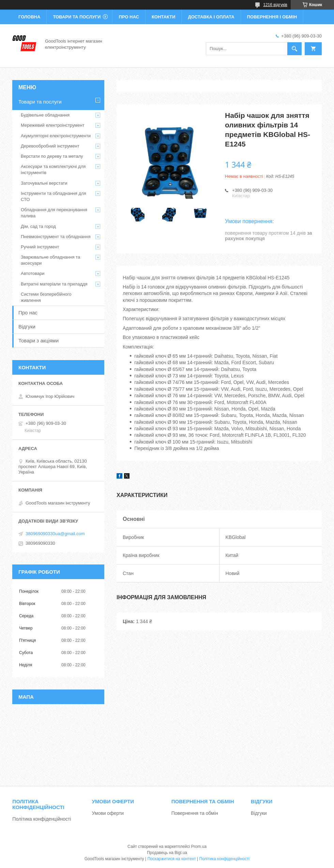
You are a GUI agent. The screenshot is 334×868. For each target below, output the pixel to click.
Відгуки (27, 327)
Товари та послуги (77, 17)
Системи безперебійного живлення (46, 297)
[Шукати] (294, 49)
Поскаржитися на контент (171, 859)
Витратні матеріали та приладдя (54, 284)
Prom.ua (199, 847)
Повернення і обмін (272, 17)
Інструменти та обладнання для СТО (54, 196)
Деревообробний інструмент (50, 146)
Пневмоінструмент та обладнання (56, 237)
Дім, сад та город (38, 226)
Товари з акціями (39, 340)
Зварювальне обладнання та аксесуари (50, 260)
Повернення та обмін (195, 813)
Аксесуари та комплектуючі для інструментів (53, 169)
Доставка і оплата (211, 17)
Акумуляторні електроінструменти (56, 136)
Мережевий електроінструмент (53, 125)
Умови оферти (108, 813)
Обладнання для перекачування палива (54, 213)
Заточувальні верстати (44, 183)
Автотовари (33, 273)
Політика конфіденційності (42, 819)
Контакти (164, 17)
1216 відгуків (275, 5)
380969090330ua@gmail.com (55, 534)
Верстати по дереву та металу (52, 156)
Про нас (129, 17)
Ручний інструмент (40, 247)
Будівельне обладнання (45, 115)
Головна (29, 17)
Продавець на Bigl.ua (167, 853)
